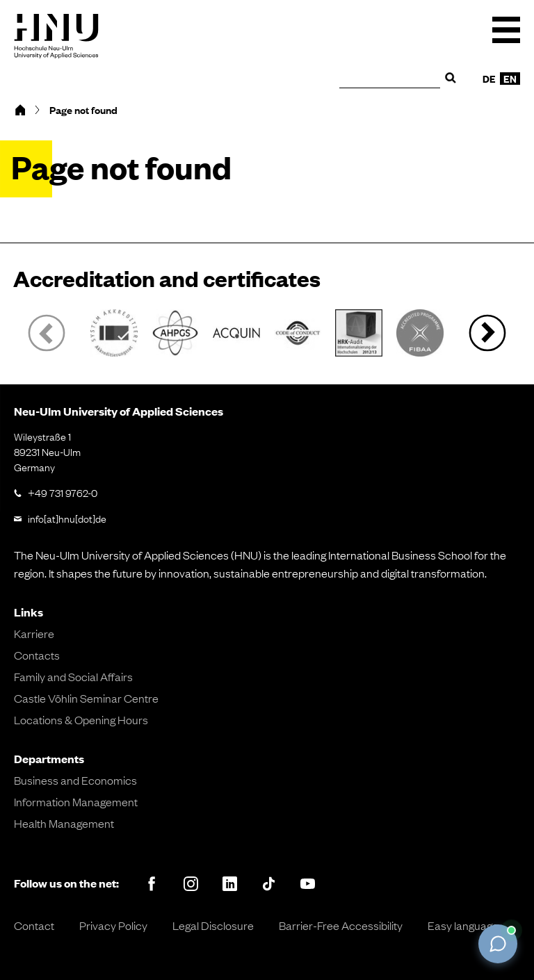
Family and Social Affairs (73, 676)
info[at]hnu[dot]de (67, 518)
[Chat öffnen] (498, 944)
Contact (34, 925)
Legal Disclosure (213, 925)
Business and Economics (75, 780)
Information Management (76, 801)
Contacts (37, 655)
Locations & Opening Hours (81, 719)
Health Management (64, 823)
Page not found (83, 110)
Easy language (463, 925)
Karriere (34, 633)
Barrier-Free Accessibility (341, 925)
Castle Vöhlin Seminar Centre (86, 698)
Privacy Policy (113, 925)
